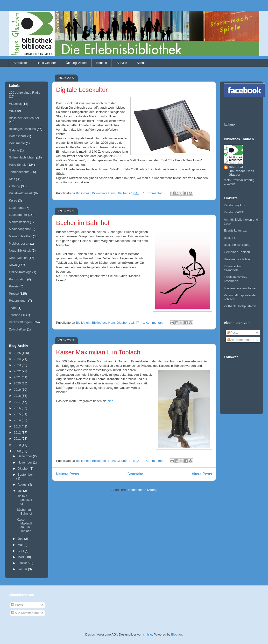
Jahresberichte (19, 172)
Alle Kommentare (241, 340)
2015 (18, 414)
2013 (18, 426)
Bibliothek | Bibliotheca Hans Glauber (241, 171)
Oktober (24, 468)
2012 (18, 432)
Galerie (14, 150)
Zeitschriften (18, 329)
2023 (18, 365)
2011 (18, 438)
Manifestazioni (19, 222)
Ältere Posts (202, 474)
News (13, 265)
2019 (18, 390)
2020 (18, 383)
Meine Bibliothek (20, 236)
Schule (141, 63)
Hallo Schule (18, 165)
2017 (18, 402)
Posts (233, 333)
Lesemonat (17, 208)
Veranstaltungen (20, 322)
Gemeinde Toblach (237, 252)
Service (122, 63)
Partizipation (18, 279)
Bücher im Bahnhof (83, 223)
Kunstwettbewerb (21, 193)
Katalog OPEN (234, 212)
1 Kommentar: (153, 193)
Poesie (14, 286)
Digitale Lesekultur (82, 90)
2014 (18, 420)
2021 (18, 377)
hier (110, 401)
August (23, 484)
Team (13, 308)
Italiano (229, 124)
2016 (18, 408)
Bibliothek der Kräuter (24, 118)
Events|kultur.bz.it (236, 230)
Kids (12, 179)
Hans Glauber (46, 63)
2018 (18, 396)
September (25, 475)
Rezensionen (18, 301)
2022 (18, 371)
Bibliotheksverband (237, 245)
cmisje (148, 634)
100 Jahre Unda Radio (25, 93)
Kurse (13, 200)
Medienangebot (20, 229)
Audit (13, 111)
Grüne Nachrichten (22, 157)
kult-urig (14, 186)
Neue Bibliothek (20, 251)
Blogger (176, 634)
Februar (24, 563)
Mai (21, 545)
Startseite (20, 63)
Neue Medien (18, 258)
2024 (18, 359)
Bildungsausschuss (22, 129)
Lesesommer (18, 215)
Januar (23, 569)
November (25, 462)
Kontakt (102, 63)
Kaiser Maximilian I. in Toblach (98, 352)
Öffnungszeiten (76, 63)
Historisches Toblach (238, 259)
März (22, 557)
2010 (18, 445)
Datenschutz (18, 136)
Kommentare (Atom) (143, 490)
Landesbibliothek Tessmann (236, 279)
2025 (18, 353)
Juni (21, 539)
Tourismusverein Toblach (241, 288)
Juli (20, 491)
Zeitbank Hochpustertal (240, 306)
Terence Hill (17, 315)
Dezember (25, 456)
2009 (18, 451)
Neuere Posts (67, 474)
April (21, 551)
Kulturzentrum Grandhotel (234, 268)
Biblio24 (229, 238)
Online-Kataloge (20, 272)
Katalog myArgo (235, 205)
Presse (14, 294)
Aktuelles (15, 104)
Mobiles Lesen (19, 243)
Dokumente (17, 143)
